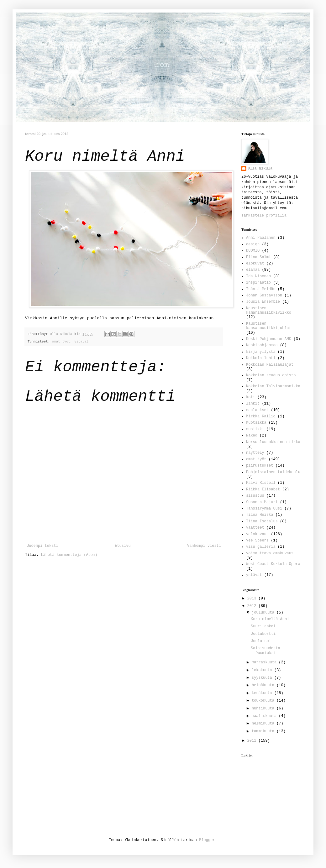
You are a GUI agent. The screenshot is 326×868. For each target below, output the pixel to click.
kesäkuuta (263, 693)
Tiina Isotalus (262, 521)
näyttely (255, 453)
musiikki (255, 429)
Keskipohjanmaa (262, 345)
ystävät (81, 342)
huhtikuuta (264, 709)
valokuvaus (257, 534)
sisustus (255, 496)
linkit (253, 404)
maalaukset (257, 410)
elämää (253, 270)
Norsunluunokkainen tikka (273, 442)
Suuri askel (263, 626)
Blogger (207, 840)
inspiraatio (258, 283)
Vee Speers (257, 541)
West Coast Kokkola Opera (273, 564)
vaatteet (255, 528)
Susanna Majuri (262, 502)
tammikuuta (264, 731)
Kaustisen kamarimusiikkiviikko (269, 311)
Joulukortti (263, 634)
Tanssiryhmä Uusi (264, 509)
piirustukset (260, 466)
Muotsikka (256, 423)
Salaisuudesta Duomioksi (266, 651)
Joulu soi (261, 641)
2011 (253, 741)
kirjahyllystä (261, 352)
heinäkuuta (264, 685)
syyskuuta (263, 678)
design (253, 244)
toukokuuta (264, 701)
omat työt (61, 342)
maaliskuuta (265, 716)
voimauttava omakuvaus (270, 553)
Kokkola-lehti (261, 358)
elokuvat (255, 264)
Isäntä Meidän (261, 289)
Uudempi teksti (42, 546)
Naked (252, 436)
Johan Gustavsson (264, 295)
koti (251, 397)
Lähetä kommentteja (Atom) (69, 555)
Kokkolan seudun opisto (271, 375)
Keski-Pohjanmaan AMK (269, 339)
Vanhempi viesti (204, 546)
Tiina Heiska (260, 515)
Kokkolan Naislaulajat (270, 365)
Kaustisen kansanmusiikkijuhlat (269, 326)
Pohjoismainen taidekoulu (273, 472)
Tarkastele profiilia (264, 216)
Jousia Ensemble (263, 302)
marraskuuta (265, 662)
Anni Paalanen (261, 238)
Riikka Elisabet (263, 489)
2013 (253, 599)
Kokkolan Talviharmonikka (273, 386)
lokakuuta (263, 670)
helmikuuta (264, 724)
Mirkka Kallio (261, 416)
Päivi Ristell (261, 483)
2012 (253, 606)
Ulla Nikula (260, 169)
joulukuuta (264, 613)
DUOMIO (253, 251)
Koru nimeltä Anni (270, 619)
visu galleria (261, 547)
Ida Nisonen (258, 276)
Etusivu (123, 546)
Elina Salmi (258, 257)
